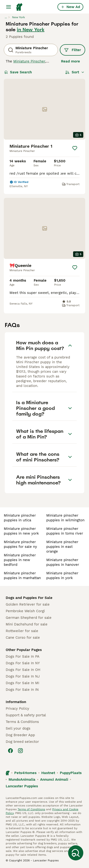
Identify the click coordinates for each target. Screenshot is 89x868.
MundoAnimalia (22, 779)
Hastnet (48, 773)
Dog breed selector (22, 742)
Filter (73, 50)
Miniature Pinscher (29, 61)
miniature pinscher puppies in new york (21, 531)
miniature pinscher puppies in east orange (62, 547)
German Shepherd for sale (29, 618)
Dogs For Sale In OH (23, 670)
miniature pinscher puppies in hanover (63, 562)
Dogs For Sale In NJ (23, 676)
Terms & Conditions (22, 722)
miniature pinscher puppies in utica (20, 518)
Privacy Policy (17, 709)
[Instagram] (20, 751)
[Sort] (75, 72)
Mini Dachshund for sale (27, 624)
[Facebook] (10, 751)
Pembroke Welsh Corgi (25, 611)
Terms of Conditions (31, 809)
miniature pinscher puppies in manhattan (22, 576)
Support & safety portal (26, 715)
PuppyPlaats (71, 773)
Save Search (18, 72)
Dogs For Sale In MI (22, 683)
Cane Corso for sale (23, 638)
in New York (31, 30)
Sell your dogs (18, 728)
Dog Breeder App (20, 735)
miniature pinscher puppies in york (62, 576)
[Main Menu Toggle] (9, 7)
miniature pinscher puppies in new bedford (20, 560)
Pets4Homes (25, 773)
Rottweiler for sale (22, 631)
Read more (70, 61)
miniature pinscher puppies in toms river (65, 531)
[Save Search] (76, 853)
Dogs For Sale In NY (23, 663)
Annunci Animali (54, 779)
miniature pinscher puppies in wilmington (65, 518)
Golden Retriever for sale (28, 604)
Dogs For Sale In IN (22, 690)
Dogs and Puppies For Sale (29, 598)
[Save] (75, 148)
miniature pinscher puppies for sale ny (20, 544)
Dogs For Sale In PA (23, 656)
